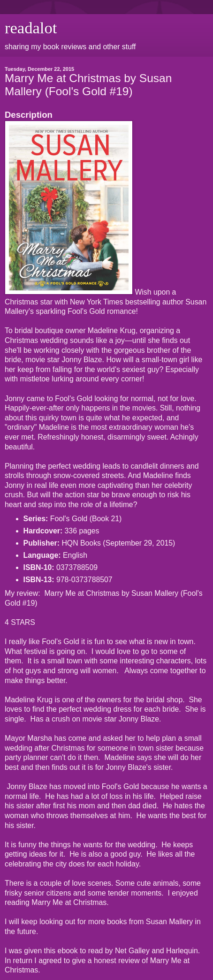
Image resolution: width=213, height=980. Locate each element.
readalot (31, 28)
